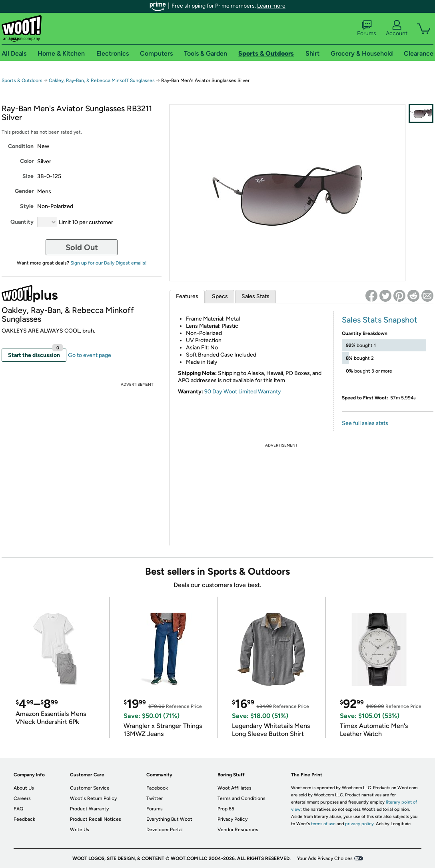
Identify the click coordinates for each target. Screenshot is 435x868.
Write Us (80, 830)
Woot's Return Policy (93, 798)
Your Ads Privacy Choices (325, 858)
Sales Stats (255, 296)
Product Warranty (89, 809)
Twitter (155, 798)
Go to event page (90, 355)
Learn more (271, 6)
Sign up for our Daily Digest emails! (109, 263)
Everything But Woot (169, 819)
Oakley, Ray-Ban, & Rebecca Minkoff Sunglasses (102, 80)
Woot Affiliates (234, 788)
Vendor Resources (238, 830)
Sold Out (82, 247)
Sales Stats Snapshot (380, 320)
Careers (22, 798)
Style (27, 206)
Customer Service (90, 788)
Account (397, 28)
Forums (367, 28)
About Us (24, 788)
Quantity (22, 222)
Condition (21, 146)
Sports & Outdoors (22, 80)
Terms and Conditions (241, 798)
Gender (24, 191)
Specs (220, 296)
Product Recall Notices (96, 819)
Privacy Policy (232, 819)
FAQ (18, 809)
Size (28, 176)
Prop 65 (226, 809)
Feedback (24, 819)
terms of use (323, 824)
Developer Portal (165, 830)
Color (27, 161)
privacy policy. (360, 824)
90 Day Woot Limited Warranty (243, 392)
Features (187, 296)
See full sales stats (365, 423)
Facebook (157, 788)
